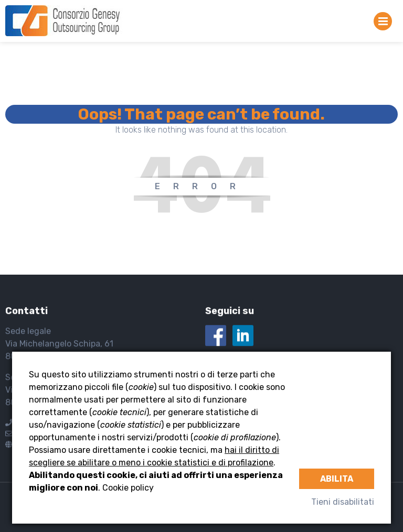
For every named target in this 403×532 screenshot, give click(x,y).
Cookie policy (128, 488)
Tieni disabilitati (343, 502)
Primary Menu (383, 23)
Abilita (337, 479)
